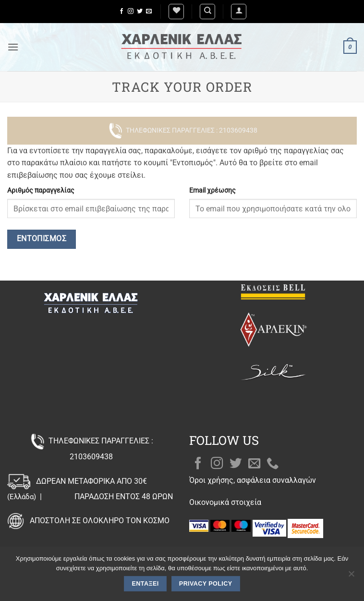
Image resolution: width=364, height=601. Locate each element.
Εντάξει (146, 584)
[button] (239, 12)
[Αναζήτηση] (207, 12)
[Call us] (273, 464)
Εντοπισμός (42, 239)
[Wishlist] (176, 12)
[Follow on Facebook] (121, 12)
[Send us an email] (149, 12)
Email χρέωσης (212, 190)
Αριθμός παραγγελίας (41, 190)
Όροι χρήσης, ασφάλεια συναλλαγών (253, 480)
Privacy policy (206, 584)
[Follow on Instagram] (131, 12)
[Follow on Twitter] (140, 12)
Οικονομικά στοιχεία (225, 502)
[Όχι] (351, 576)
